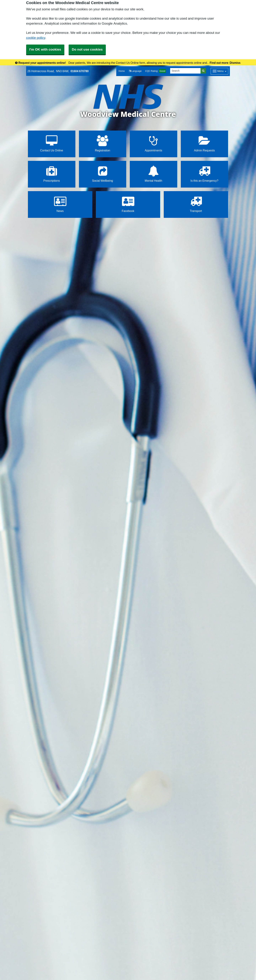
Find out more (219, 63)
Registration (102, 144)
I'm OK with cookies (45, 49)
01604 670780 (80, 71)
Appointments (153, 144)
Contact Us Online (52, 144)
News (60, 204)
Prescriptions (52, 174)
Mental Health (153, 174)
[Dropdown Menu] (219, 71)
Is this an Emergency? (204, 174)
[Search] (185, 71)
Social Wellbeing (103, 174)
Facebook (128, 204)
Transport (196, 204)
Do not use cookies (87, 49)
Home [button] (122, 71)
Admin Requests (204, 144)
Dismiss (235, 63)
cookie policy (36, 38)
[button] (135, 71)
